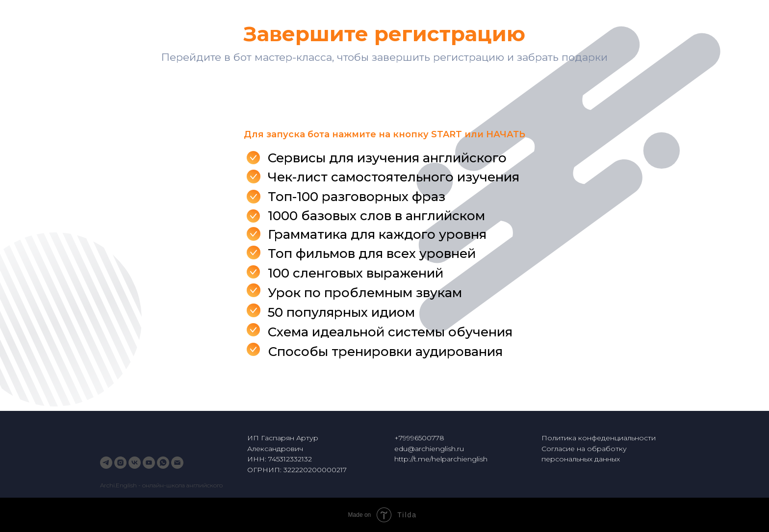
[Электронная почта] (177, 463)
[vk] (135, 463)
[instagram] (120, 463)
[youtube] (149, 463)
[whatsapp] (163, 463)
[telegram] (106, 463)
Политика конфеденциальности (599, 438)
